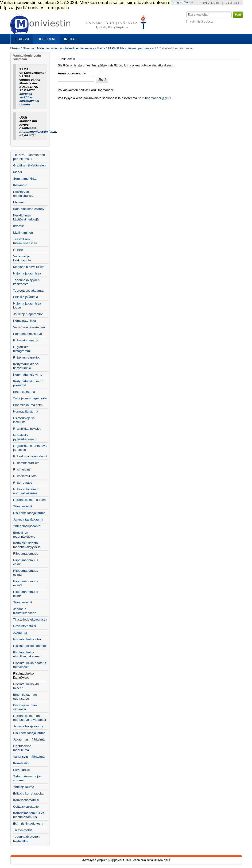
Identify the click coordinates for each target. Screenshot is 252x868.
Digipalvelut (117, 860)
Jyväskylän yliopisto (95, 860)
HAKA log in (210, 3)
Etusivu (22, 39)
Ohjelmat (47, 39)
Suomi (188, 2)
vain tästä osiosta (202, 21)
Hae (186, 11)
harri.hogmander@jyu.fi (155, 98)
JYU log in (233, 3)
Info (129, 860)
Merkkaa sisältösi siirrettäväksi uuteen (29, 99)
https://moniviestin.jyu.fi (38, 132)
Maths (101, 48)
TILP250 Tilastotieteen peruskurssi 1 (132, 48)
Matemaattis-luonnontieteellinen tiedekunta (66, 48)
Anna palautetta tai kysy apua (152, 860)
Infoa (69, 39)
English (178, 2)
